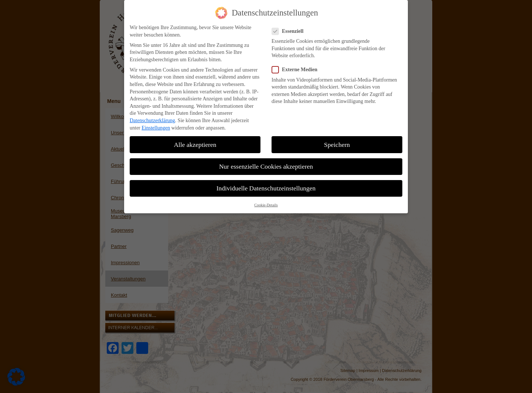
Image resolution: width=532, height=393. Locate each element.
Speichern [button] (337, 142)
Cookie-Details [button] (266, 203)
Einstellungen (156, 126)
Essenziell (291, 29)
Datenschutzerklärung (152, 118)
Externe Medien (298, 67)
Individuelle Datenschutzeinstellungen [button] (266, 186)
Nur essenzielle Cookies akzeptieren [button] (266, 164)
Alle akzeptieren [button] (195, 142)
